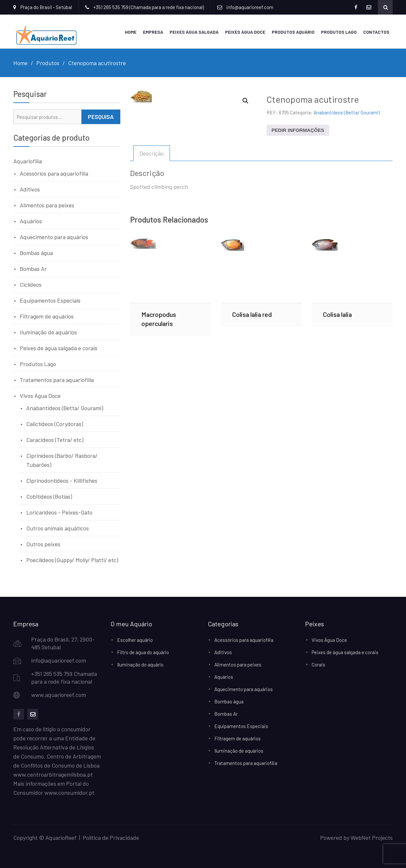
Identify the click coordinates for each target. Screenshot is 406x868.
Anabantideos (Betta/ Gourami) (347, 112)
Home (131, 32)
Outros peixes (43, 544)
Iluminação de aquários (48, 332)
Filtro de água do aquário (143, 652)
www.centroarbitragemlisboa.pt (53, 774)
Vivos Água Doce (40, 396)
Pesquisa (101, 117)
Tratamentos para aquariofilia (57, 380)
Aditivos (30, 189)
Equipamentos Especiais (50, 300)
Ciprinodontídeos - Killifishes (62, 480)
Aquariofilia (28, 161)
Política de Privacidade (111, 838)
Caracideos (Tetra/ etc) (55, 440)
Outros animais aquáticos (58, 528)
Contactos (376, 32)
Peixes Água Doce (245, 32)
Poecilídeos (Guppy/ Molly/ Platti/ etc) (72, 560)
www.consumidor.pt (69, 793)
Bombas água (36, 253)
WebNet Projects (372, 838)
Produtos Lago (339, 32)
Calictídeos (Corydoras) (55, 424)
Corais (318, 665)
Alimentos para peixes (47, 205)
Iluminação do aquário (140, 665)
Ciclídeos (31, 284)
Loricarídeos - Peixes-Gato (59, 512)
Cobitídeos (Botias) (49, 496)
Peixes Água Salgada (194, 32)
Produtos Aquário (293, 32)
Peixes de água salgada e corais (59, 348)
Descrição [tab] (152, 153)
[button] (245, 101)
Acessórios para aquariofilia (54, 173)
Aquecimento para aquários (54, 237)
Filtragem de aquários (47, 316)
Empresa (153, 32)
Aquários (31, 221)
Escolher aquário (135, 640)
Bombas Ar (33, 269)
